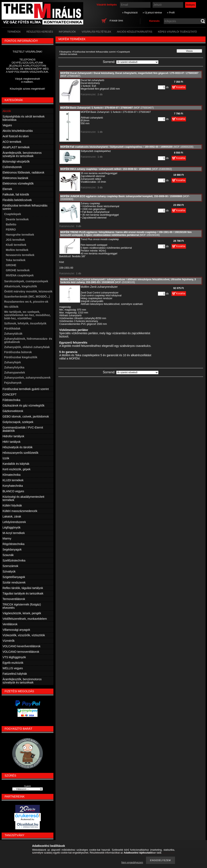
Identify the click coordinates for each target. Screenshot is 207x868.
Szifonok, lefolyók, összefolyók (25, 323)
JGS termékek (15, 240)
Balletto (11, 224)
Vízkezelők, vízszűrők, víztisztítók (24, 635)
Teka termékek (16, 260)
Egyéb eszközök (13, 663)
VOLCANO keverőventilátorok (22, 646)
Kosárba (181, 87)
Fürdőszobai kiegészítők (21, 357)
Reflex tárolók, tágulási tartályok (23, 588)
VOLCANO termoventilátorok (21, 652)
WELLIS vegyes (13, 668)
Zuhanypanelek (15, 372)
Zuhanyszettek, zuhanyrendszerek (27, 378)
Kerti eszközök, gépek (17, 469)
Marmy (7, 538)
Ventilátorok (10, 624)
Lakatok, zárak (12, 516)
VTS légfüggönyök (14, 657)
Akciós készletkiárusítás (18, 131)
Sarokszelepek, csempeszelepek (26, 281)
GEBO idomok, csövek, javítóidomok (26, 416)
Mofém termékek (17, 250)
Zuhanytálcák (13, 334)
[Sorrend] (137, 62)
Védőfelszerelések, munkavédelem (25, 619)
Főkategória (65, 52)
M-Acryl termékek (14, 533)
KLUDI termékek (13, 480)
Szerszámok (11, 566)
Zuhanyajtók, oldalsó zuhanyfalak (27, 347)
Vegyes (7, 125)
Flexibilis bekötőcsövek (17, 200)
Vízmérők (9, 641)
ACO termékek (12, 142)
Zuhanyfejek (13, 362)
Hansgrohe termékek (20, 235)
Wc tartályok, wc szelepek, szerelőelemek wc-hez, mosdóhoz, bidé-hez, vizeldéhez (28, 315)
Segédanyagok (12, 549)
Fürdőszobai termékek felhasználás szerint (94, 52)
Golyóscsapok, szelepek (18, 422)
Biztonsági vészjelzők (16, 162)
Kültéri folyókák (12, 505)
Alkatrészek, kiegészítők (21, 286)
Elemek (7, 189)
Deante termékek (17, 219)
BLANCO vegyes (13, 491)
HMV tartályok (12, 442)
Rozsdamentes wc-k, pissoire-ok (26, 302)
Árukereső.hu (27, 819)
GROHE (11, 265)
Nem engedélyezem (132, 863)
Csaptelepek (124, 52)
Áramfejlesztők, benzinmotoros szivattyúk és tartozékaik (22, 154)
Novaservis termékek (20, 255)
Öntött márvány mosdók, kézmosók (28, 291)
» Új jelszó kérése (152, 13)
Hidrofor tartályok (14, 436)
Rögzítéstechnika (14, 544)
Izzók (6, 458)
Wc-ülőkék (11, 307)
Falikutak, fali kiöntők (16, 194)
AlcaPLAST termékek (16, 147)
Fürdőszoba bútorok (18, 352)
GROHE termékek (18, 270)
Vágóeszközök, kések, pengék (22, 613)
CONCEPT (10, 394)
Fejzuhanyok (13, 383)
